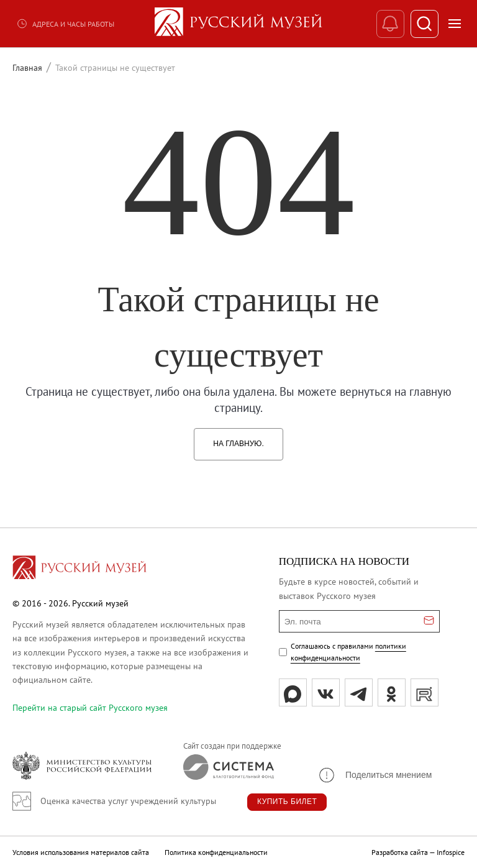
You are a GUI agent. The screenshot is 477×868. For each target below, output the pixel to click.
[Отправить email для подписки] (429, 621)
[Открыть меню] (455, 24)
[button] (375, 775)
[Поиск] (425, 24)
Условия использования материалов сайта (81, 852)
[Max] (293, 692)
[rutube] (425, 692)
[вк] (326, 692)
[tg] (359, 692)
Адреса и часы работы (65, 24)
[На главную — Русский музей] (238, 24)
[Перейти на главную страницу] (79, 569)
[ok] (392, 692)
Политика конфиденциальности (216, 852)
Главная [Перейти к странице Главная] (27, 68)
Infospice (451, 852)
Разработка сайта (400, 852)
